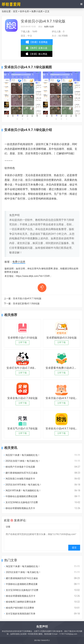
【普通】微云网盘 (37, 55)
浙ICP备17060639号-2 (42, 640)
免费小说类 (37, 11)
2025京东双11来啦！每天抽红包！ (23, 461)
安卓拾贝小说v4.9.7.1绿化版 (43, 21)
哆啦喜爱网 (47, 269)
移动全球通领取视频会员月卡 (20, 508)
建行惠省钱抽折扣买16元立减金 (22, 473)
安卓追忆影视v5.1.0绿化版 (26, 303)
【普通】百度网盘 (37, 42)
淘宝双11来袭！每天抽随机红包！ (23, 455)
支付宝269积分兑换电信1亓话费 (22, 502)
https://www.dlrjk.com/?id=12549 (33, 276)
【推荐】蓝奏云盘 (37, 49)
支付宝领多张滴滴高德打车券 (21, 614)
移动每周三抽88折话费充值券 (21, 602)
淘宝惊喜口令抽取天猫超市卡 (20, 479)
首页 (15, 11)
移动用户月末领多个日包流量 (20, 467)
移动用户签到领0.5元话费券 (20, 608)
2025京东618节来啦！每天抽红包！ (24, 485)
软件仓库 (24, 11)
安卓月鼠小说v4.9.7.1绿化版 (27, 298)
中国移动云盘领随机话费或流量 (21, 496)
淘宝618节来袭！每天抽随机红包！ (23, 490)
